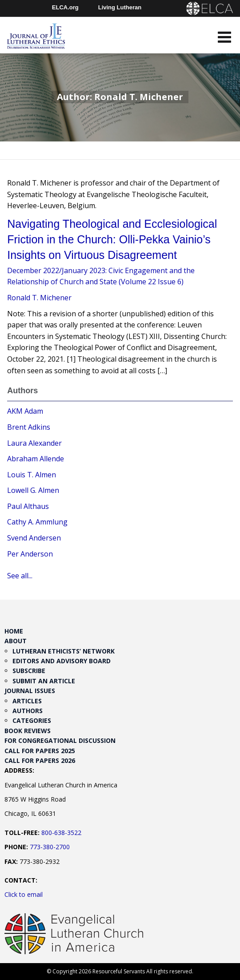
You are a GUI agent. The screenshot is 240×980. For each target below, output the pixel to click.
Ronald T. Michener (39, 298)
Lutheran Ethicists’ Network (64, 651)
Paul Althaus (28, 506)
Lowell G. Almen (33, 490)
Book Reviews (28, 731)
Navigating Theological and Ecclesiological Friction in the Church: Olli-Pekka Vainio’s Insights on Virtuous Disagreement (112, 239)
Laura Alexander (34, 443)
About (16, 641)
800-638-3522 (61, 833)
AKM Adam (25, 411)
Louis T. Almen (32, 475)
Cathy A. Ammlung (37, 522)
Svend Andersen (34, 538)
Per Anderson (30, 554)
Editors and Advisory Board (62, 661)
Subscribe (29, 671)
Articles (27, 701)
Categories (32, 720)
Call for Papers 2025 (40, 751)
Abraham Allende (36, 459)
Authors (28, 711)
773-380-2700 (50, 847)
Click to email (24, 894)
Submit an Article (44, 681)
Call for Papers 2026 (40, 760)
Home (14, 631)
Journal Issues (30, 691)
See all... (20, 576)
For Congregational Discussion (60, 740)
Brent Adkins (29, 427)
